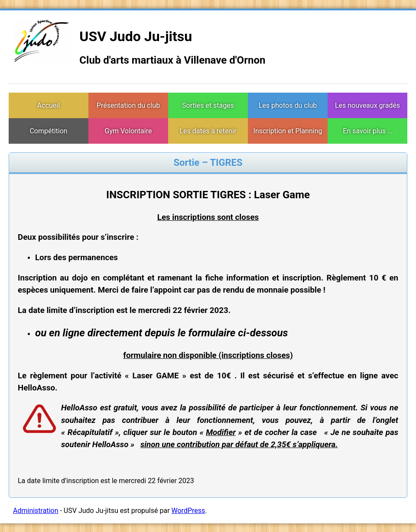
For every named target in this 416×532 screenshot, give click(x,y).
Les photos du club (288, 105)
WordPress (188, 511)
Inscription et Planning (288, 131)
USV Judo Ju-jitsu (136, 36)
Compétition (48, 131)
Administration (36, 511)
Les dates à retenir (208, 131)
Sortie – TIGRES (208, 163)
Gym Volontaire (128, 131)
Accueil (49, 105)
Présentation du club (128, 105)
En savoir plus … (367, 131)
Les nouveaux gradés (367, 105)
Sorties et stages (208, 105)
